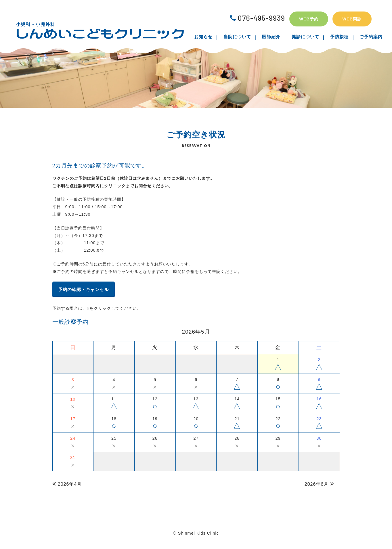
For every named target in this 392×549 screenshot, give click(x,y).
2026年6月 (317, 485)
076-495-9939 (258, 18)
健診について (304, 37)
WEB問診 (352, 19)
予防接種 (335, 37)
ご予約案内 (364, 37)
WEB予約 (309, 19)
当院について (242, 37)
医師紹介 (273, 37)
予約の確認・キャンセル (88, 290)
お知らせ (211, 37)
